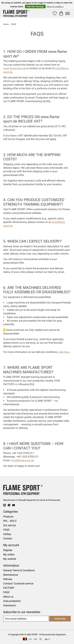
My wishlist (10, 559)
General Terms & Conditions (19, 570)
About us (8, 597)
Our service (10, 525)
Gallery (7, 534)
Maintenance (11, 575)
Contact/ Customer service (18, 583)
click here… (65, 352)
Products (8, 517)
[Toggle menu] (68, 13)
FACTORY (9, 588)
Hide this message (35, 7)
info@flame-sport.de (22, 460)
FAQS (6, 530)
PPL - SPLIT (10, 521)
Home (6, 24)
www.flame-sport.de (15, 68)
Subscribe (60, 619)
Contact (8, 538)
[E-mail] (26, 619)
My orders (9, 554)
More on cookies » (55, 7)
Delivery (8, 579)
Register (8, 550)
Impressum (10, 605)
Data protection (12, 601)
